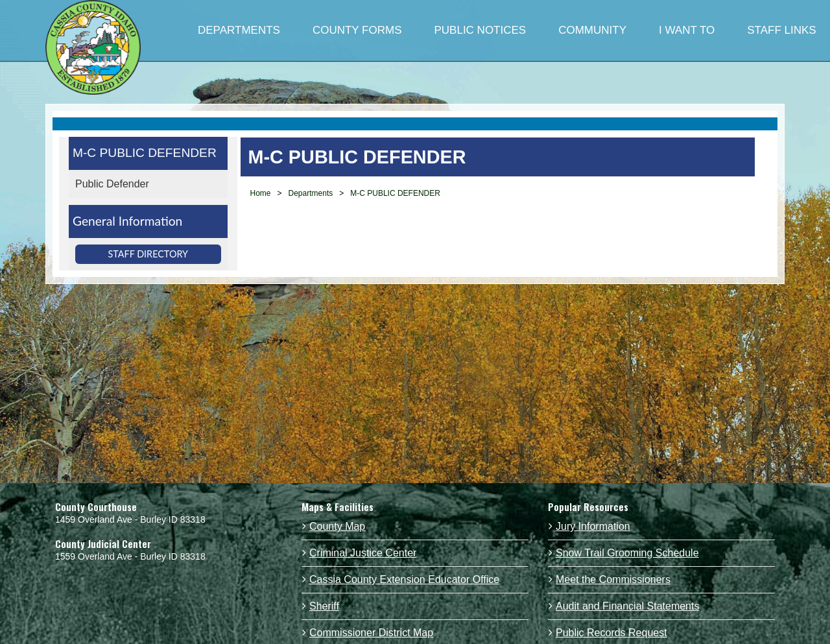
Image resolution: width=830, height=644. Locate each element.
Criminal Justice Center (363, 553)
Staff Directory (148, 254)
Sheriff (324, 606)
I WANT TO (687, 30)
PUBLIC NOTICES (480, 30)
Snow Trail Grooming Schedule (627, 553)
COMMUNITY (592, 30)
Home (261, 193)
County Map (337, 526)
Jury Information (593, 526)
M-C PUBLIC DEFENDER (145, 153)
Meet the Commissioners (613, 579)
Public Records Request (611, 633)
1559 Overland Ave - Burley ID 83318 (130, 556)
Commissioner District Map (371, 633)
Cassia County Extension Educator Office (404, 579)
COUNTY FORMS (357, 30)
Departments (311, 193)
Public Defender (112, 184)
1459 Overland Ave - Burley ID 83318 (130, 519)
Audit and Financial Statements (627, 606)
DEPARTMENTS (239, 30)
